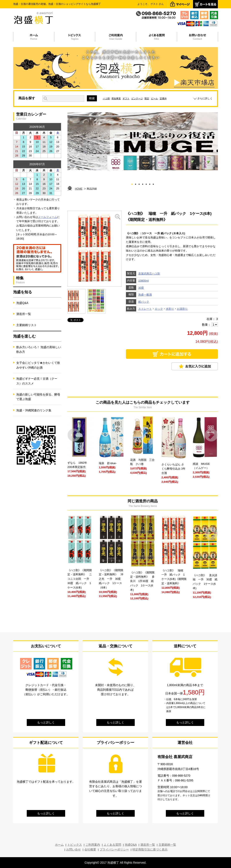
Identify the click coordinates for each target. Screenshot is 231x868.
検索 (92, 98)
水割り (170, 309)
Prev (74, 435)
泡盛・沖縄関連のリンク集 (34, 410)
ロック (159, 309)
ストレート (145, 309)
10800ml (143, 281)
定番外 (163, 98)
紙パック (144, 302)
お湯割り (182, 309)
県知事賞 (116, 98)
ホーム (59, 845)
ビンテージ (137, 98)
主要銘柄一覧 (167, 845)
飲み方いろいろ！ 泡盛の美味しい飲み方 (39, 349)
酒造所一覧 (24, 314)
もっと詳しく (46, 722)
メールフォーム (48, 217)
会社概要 (90, 849)
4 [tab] (143, 183)
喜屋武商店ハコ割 (149, 274)
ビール (154, 98)
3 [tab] (139, 183)
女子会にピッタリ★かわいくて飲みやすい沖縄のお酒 (38, 365)
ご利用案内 (93, 845)
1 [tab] (132, 183)
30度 (141, 288)
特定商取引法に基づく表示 (150, 849)
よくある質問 (112, 845)
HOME (79, 189)
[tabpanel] (143, 141)
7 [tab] (153, 183)
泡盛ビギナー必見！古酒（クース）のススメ (37, 381)
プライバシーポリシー (114, 849)
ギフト (126, 98)
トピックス (75, 845)
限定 (147, 98)
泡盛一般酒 (145, 295)
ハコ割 (106, 98)
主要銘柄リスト (27, 325)
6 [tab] (150, 183)
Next (211, 435)
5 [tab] (146, 183)
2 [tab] (136, 183)
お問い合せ (74, 849)
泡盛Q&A (22, 303)
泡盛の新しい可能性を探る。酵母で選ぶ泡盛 (38, 397)
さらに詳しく (205, 98)
